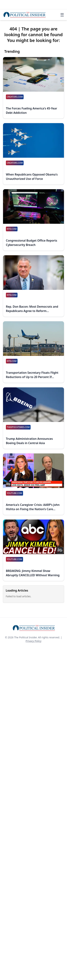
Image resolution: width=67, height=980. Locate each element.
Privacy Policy (33, 641)
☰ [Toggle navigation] (62, 15)
